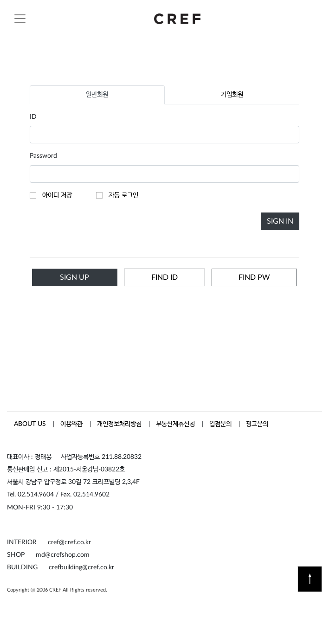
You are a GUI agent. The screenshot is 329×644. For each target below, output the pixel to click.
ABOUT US (30, 424)
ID (33, 117)
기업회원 (232, 95)
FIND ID (164, 277)
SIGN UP (74, 277)
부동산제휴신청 (175, 424)
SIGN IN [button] (280, 221)
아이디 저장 (51, 195)
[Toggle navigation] (20, 19)
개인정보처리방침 (119, 424)
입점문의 (220, 424)
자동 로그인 (117, 195)
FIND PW (254, 277)
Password (43, 156)
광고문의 (257, 424)
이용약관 (71, 424)
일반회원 (97, 95)
